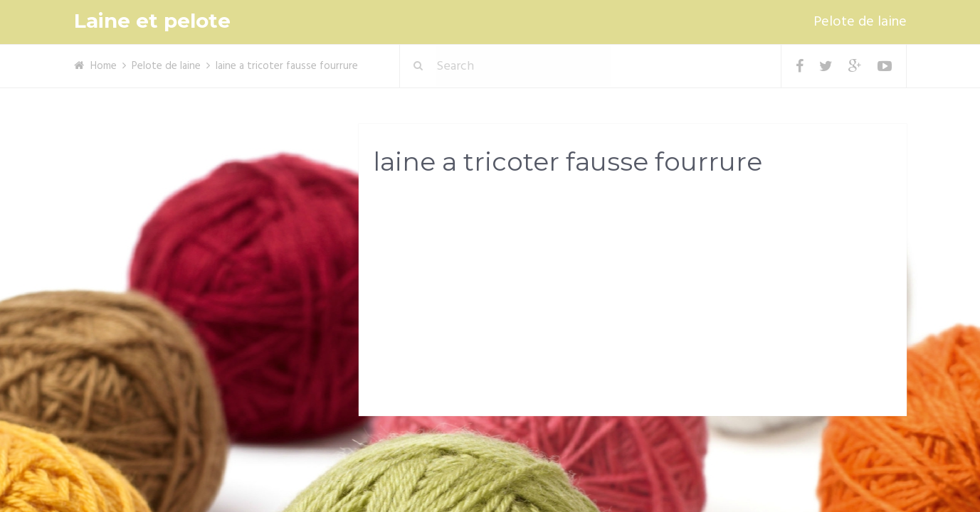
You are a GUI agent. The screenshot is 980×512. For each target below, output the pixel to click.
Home (104, 66)
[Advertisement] (633, 299)
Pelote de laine (860, 22)
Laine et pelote (152, 21)
